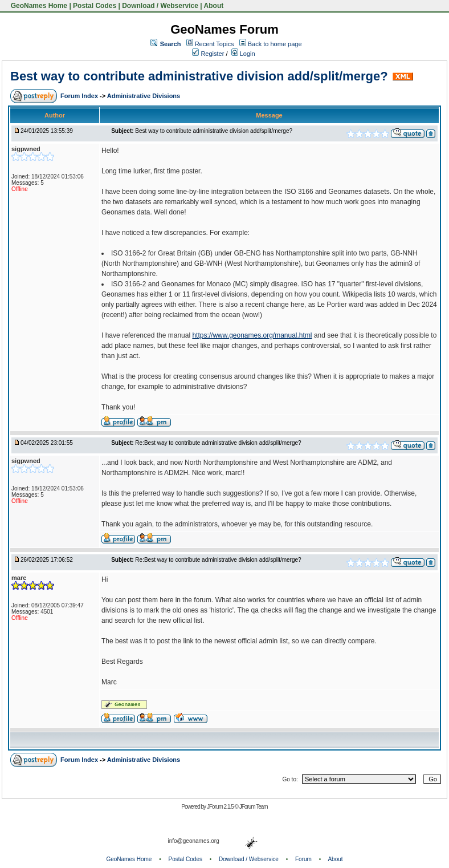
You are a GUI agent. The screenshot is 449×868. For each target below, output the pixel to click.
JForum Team (254, 807)
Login (243, 54)
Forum (303, 859)
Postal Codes (95, 6)
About (214, 6)
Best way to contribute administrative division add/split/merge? (199, 76)
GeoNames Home (38, 6)
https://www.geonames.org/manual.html (252, 335)
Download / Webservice (160, 6)
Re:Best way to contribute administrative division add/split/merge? (218, 443)
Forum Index (80, 96)
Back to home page (275, 44)
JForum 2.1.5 (221, 807)
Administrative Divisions (144, 96)
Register (208, 54)
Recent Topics (215, 44)
